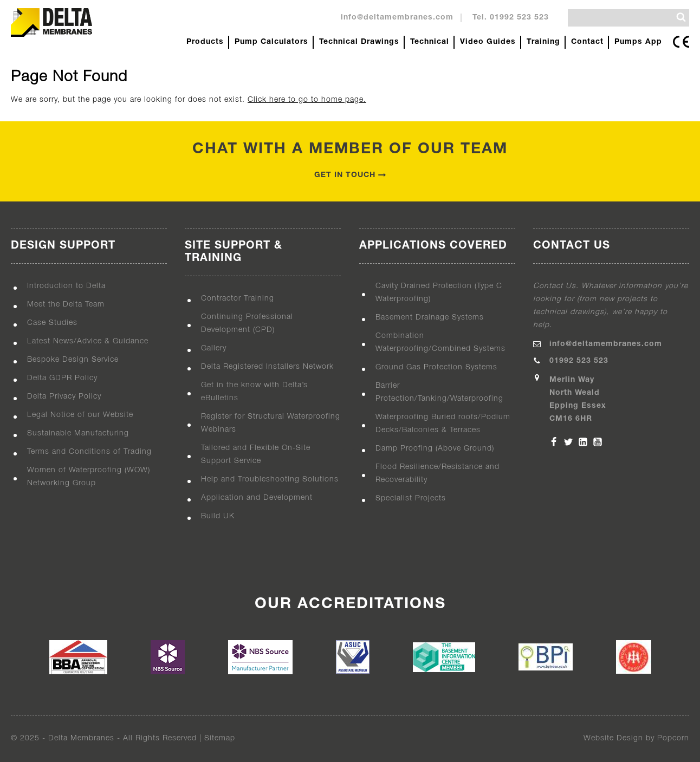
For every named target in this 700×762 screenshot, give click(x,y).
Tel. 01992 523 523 (511, 18)
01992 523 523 (579, 361)
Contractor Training (238, 299)
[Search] (681, 17)
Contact (587, 42)
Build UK (218, 516)
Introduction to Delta (66, 286)
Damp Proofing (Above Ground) (435, 449)
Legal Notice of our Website (80, 415)
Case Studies (52, 323)
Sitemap (220, 738)
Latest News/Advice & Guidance (88, 341)
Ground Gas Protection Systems (436, 367)
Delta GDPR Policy (62, 378)
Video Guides (488, 42)
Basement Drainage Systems (430, 318)
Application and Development (257, 498)
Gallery (214, 349)
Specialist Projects (411, 499)
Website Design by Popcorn (636, 738)
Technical (430, 42)
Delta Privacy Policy (64, 397)
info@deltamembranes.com (397, 18)
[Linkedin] (583, 442)
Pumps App (638, 42)
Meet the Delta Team (66, 305)
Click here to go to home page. (307, 100)
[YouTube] (598, 442)
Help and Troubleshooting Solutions (270, 480)
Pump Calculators (271, 42)
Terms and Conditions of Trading (89, 452)
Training (543, 42)
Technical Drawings (359, 42)
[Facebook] (554, 442)
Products (205, 42)
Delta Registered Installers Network (267, 367)
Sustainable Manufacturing (78, 434)
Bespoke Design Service (73, 360)
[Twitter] (568, 442)
